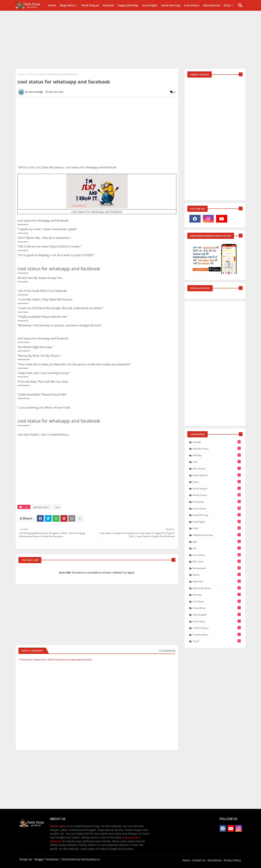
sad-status (217, 601)
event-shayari (217, 488)
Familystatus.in (90, 859)
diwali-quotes (217, 475)
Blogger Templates (47, 859)
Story (227, 5)
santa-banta (217, 608)
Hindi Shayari (90, 5)
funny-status (217, 508)
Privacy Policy (232, 860)
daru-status (217, 468)
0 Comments (167, 651)
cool (29, 74)
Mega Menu (67, 5)
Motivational (212, 5)
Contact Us (199, 860)
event (217, 482)
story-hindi (217, 621)
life (217, 548)
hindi (217, 528)
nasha (217, 575)
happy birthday (128, 5)
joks (217, 542)
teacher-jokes (217, 635)
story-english (217, 615)
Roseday (217, 595)
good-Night (217, 522)
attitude (217, 442)
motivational (217, 568)
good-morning (217, 515)
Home (52, 5)
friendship (217, 502)
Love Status (192, 5)
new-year (217, 581)
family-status (217, 495)
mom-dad (217, 561)
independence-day (217, 535)
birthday (217, 455)
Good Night (150, 5)
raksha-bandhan (217, 588)
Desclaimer (215, 860)
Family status (58, 826)
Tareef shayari (217, 628)
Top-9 (217, 641)
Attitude (108, 5)
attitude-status (41, 507)
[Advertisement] (130, 40)
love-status (217, 555)
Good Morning (171, 5)
